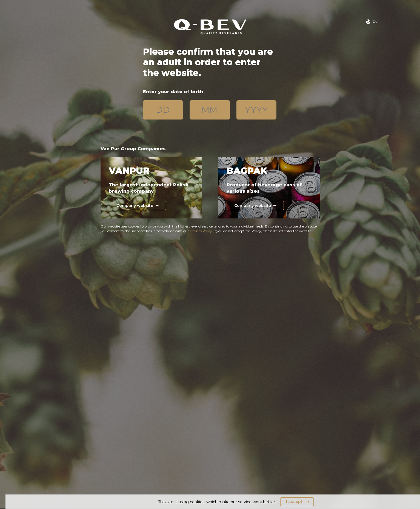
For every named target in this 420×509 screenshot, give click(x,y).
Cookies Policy (201, 231)
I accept (294, 502)
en (375, 22)
